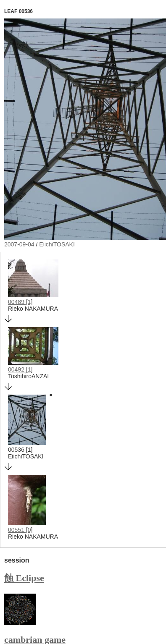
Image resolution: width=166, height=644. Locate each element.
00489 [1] (20, 302)
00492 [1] (20, 369)
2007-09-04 (19, 244)
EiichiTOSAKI (57, 244)
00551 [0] (20, 530)
